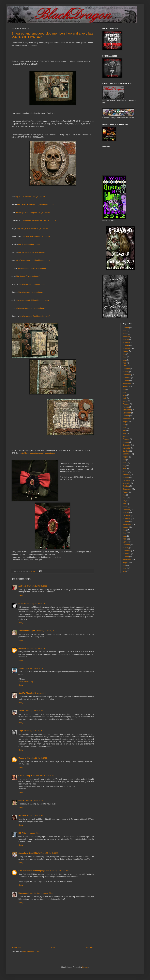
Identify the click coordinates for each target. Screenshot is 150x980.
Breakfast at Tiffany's (26, 682)
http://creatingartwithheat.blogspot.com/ (33, 300)
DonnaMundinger (26, 893)
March (125, 334)
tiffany (21, 668)
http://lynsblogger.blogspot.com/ (37, 236)
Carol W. (22, 693)
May (124, 360)
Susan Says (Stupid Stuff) (29, 853)
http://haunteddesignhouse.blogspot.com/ (38, 453)
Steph (21, 731)
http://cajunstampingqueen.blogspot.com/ (33, 212)
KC (20, 833)
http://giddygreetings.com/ (29, 244)
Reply (21, 595)
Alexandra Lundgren (27, 631)
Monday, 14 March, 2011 (43, 893)
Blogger (85, 967)
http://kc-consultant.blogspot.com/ (32, 252)
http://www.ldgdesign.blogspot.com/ (31, 308)
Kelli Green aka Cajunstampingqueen (34, 871)
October (126, 328)
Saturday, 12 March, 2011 (60, 871)
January (126, 340)
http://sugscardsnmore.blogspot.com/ (33, 228)
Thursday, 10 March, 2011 (37, 586)
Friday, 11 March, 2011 (36, 816)
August (125, 351)
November (127, 342)
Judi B (21, 800)
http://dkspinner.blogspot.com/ (31, 292)
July (124, 354)
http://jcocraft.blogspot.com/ (28, 276)
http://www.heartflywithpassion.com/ (35, 316)
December (127, 375)
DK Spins (22, 816)
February (126, 337)
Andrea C (22, 586)
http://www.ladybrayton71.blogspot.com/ (39, 220)
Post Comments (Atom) (31, 952)
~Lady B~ (22, 604)
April (124, 363)
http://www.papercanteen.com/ (32, 284)
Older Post (89, 948)
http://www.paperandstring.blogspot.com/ (33, 260)
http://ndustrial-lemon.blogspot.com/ (30, 196)
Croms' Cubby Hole (26, 776)
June (125, 331)
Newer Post (17, 948)
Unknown (22, 648)
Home (53, 948)
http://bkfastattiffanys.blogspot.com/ (33, 268)
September (127, 348)
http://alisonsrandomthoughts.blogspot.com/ (36, 204)
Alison (21, 711)
